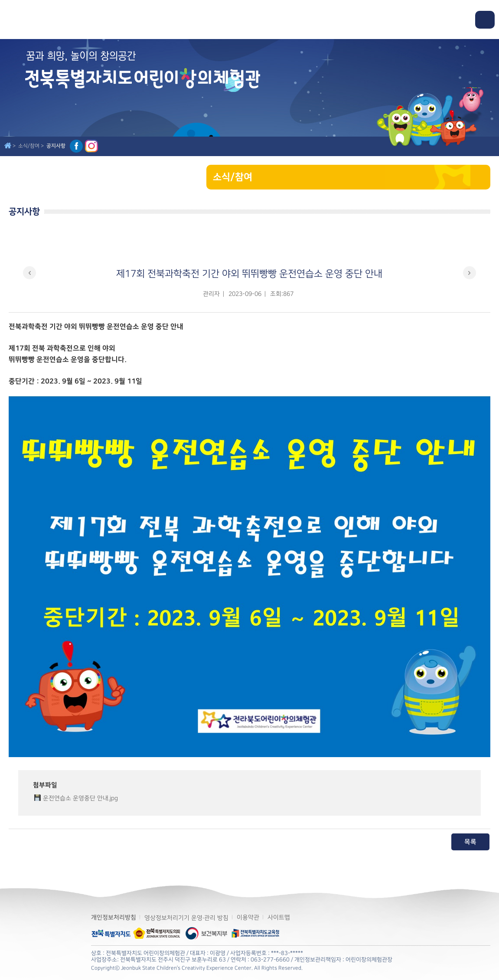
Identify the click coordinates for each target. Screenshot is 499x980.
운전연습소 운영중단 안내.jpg (80, 798)
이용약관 (248, 917)
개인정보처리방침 (114, 918)
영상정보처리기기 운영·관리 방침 (186, 918)
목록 (470, 842)
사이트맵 (279, 917)
